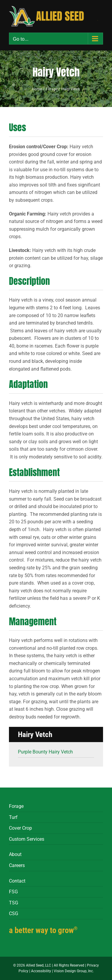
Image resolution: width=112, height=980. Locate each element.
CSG (14, 914)
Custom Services (27, 839)
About (15, 854)
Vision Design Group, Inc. (74, 971)
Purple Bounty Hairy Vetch (45, 752)
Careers (17, 865)
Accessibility (41, 971)
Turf (13, 817)
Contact (17, 881)
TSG (14, 903)
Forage (16, 806)
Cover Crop (20, 828)
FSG (13, 892)
